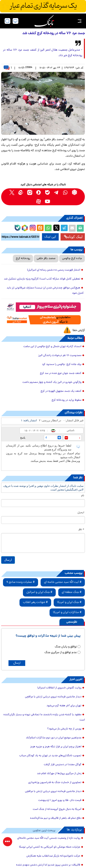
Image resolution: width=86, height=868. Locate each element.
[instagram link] (30, 192)
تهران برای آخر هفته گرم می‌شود (64, 706)
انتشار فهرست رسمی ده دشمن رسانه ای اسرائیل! (54, 270)
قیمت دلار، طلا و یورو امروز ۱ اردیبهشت (60, 800)
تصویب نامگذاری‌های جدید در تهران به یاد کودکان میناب (50, 756)
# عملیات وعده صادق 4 (21, 582)
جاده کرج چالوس (72, 259)
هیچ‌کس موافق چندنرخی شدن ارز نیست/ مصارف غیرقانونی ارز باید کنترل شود (45, 291)
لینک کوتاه (73, 237)
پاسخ (23, 438)
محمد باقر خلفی (46, 259)
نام (83, 496)
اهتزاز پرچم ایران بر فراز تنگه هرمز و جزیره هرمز (56, 747)
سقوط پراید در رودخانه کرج (67, 400)
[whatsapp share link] (48, 228)
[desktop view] (15, 21)
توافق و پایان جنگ (66, 647)
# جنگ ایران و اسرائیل (39, 592)
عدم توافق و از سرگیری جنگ (61, 653)
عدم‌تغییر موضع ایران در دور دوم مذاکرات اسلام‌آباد (54, 738)
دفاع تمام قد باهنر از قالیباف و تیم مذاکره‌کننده (56, 818)
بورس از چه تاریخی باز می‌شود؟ (64, 729)
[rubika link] (74, 192)
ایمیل (81, 513)
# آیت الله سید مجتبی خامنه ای (63, 582)
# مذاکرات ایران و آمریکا (67, 612)
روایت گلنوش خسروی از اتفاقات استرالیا (59, 688)
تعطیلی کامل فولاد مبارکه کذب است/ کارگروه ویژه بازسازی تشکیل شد (42, 279)
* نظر (81, 530)
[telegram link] (57, 192)
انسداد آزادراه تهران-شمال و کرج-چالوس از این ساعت (52, 347)
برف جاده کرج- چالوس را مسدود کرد (62, 364)
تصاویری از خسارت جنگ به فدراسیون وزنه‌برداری (55, 783)
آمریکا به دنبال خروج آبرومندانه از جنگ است (57, 809)
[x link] (12, 192)
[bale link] (48, 192)
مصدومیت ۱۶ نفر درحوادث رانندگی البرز (60, 356)
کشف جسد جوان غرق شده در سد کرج (61, 373)
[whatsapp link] (65, 192)
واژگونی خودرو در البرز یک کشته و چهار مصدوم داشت (52, 382)
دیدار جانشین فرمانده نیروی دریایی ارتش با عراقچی (53, 697)
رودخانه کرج (23, 259)
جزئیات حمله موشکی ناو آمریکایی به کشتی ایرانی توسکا (50, 847)
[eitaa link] (21, 192)
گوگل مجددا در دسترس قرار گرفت (63, 765)
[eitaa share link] (40, 228)
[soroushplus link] (39, 192)
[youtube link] (48, 201)
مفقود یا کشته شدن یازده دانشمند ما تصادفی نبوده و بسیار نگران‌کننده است (44, 717)
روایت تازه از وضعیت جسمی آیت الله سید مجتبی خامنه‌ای (49, 838)
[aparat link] (39, 201)
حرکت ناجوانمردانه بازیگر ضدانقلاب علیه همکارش (53, 856)
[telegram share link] (64, 228)
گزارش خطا (79, 330)
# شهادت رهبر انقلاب (35, 602)
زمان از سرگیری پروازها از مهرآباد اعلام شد (59, 774)
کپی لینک (50, 237)
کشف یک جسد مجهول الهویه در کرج (61, 391)
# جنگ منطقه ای (72, 592)
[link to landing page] (44, 21)
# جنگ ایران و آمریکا (69, 602)
